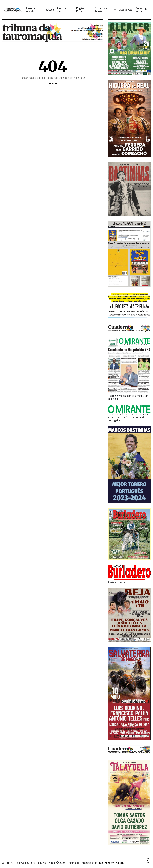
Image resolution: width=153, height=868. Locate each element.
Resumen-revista (32, 10)
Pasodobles (126, 10)
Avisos (50, 10)
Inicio (51, 84)
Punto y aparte (61, 10)
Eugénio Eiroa (81, 10)
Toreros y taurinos (101, 10)
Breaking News (141, 10)
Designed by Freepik (111, 863)
